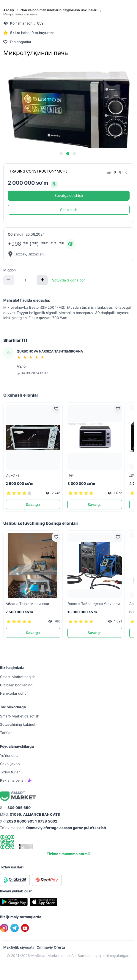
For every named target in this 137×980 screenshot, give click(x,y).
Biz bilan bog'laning (16, 685)
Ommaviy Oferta (51, 947)
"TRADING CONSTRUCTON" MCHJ (38, 171)
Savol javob (10, 764)
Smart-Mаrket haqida (18, 677)
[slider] (32, 357)
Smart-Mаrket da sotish (20, 716)
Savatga (33, 505)
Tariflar (6, 733)
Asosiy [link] (9, 10)
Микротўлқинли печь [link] (20, 14)
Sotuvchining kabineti (18, 724)
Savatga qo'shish (69, 195)
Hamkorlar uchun (14, 693)
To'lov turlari (10, 772)
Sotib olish (69, 210)
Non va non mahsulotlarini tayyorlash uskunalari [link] (59, 10)
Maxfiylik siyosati (18, 947)
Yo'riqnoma (9, 755)
